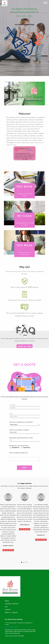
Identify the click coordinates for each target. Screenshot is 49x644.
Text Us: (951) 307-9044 (11, 627)
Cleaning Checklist (12, 604)
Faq (6, 607)
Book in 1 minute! (11, 613)
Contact (8, 610)
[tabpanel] (8, 522)
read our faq (25, 346)
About (7, 601)
